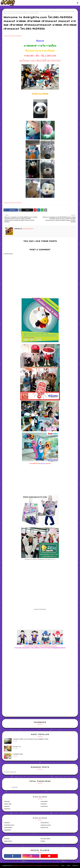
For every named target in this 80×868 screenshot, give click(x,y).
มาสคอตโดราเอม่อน (9, 825)
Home (5, 11)
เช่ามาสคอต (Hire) (45, 839)
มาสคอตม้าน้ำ (7, 830)
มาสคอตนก (7, 823)
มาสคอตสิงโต (44, 801)
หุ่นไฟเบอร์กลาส (8, 841)
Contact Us (75, 865)
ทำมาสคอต (7, 839)
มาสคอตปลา (7, 809)
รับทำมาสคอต (11, 11)
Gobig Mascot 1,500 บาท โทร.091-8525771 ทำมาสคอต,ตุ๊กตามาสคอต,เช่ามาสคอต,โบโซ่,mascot (36, 865)
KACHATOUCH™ (28, 229)
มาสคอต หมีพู (8, 804)
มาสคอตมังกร (44, 806)
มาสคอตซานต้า (44, 827)
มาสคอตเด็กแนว (45, 823)
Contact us (17, 747)
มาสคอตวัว (7, 806)
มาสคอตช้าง (44, 804)
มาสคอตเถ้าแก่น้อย (18, 754)
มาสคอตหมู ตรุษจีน (46, 825)
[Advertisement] (40, 669)
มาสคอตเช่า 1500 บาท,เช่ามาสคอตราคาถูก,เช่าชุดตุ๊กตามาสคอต (30, 739)
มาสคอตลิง (7, 801)
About (69, 865)
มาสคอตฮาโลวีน (8, 827)
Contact (43, 841)
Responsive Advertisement (13, 36)
